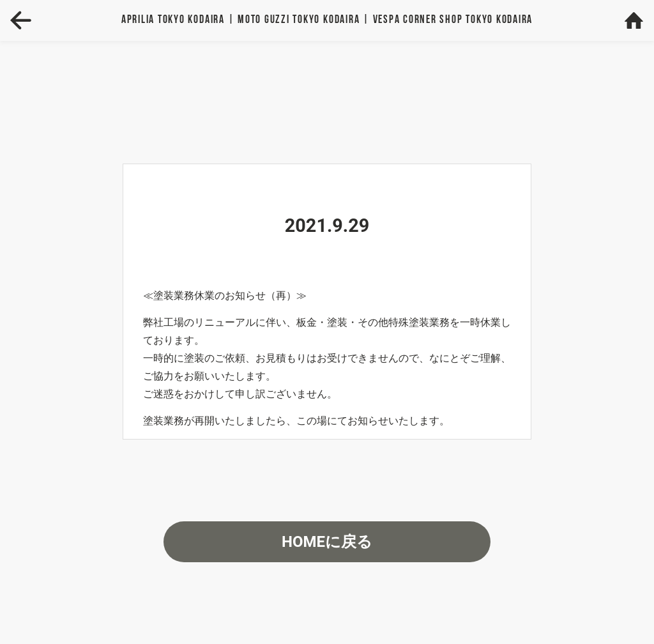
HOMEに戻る (327, 542)
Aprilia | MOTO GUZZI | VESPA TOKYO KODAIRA (327, 20)
